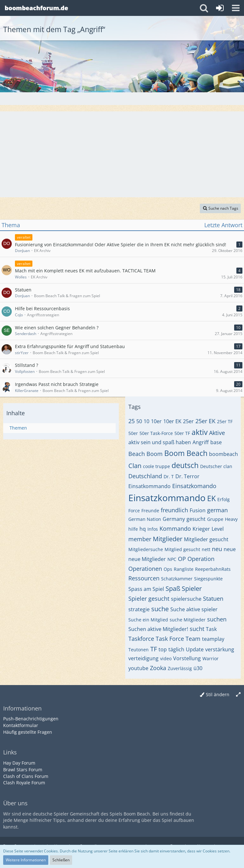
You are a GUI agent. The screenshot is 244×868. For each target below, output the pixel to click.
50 (139, 421)
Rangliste (184, 569)
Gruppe (215, 519)
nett (206, 549)
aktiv (200, 432)
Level (218, 529)
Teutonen (139, 650)
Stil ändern (218, 694)
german (217, 510)
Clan (135, 466)
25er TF (225, 421)
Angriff (201, 442)
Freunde (150, 511)
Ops (168, 569)
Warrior (210, 658)
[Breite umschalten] (238, 695)
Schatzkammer (177, 579)
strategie (139, 609)
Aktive (217, 433)
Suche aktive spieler (194, 609)
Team (193, 639)
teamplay (213, 639)
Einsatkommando (149, 486)
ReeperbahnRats (213, 569)
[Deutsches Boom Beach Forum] (37, 8)
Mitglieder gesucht (206, 539)
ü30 (198, 668)
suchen (217, 619)
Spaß (173, 588)
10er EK (172, 421)
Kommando (175, 528)
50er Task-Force (156, 433)
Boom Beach (186, 453)
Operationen (145, 569)
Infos (153, 529)
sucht (197, 629)
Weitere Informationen (26, 860)
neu (217, 549)
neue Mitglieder (147, 559)
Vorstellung (187, 658)
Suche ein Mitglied (148, 620)
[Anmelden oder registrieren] (220, 8)
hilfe (133, 529)
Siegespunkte (208, 579)
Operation (201, 559)
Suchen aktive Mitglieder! (158, 629)
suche (160, 609)
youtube (138, 668)
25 (132, 421)
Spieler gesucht (149, 598)
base (216, 442)
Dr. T (169, 476)
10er (156, 421)
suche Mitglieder (188, 620)
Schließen (61, 860)
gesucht (196, 519)
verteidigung (143, 658)
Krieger (201, 529)
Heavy (231, 519)
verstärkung (220, 649)
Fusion (198, 510)
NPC (172, 559)
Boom (155, 454)
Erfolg (224, 499)
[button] (236, 8)
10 (146, 421)
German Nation (145, 519)
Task (211, 629)
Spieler (192, 588)
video (166, 658)
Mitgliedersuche (146, 549)
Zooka (158, 668)
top (163, 649)
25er (188, 421)
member (140, 539)
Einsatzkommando (167, 498)
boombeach (224, 454)
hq (143, 529)
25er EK (205, 421)
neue (230, 549)
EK (211, 498)
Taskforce (141, 639)
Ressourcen (144, 578)
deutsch (185, 465)
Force (134, 511)
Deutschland (145, 476)
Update (195, 649)
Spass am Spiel (146, 589)
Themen (18, 428)
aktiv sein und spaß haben (160, 442)
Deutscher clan (216, 466)
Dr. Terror (187, 476)
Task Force (170, 639)
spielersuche (186, 599)
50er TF (182, 433)
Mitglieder (168, 539)
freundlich (174, 510)
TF (154, 649)
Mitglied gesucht (182, 549)
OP (182, 559)
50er (133, 433)
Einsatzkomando (194, 486)
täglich (176, 649)
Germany (174, 519)
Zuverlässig (180, 668)
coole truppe (156, 466)
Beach (137, 454)
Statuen (213, 598)
